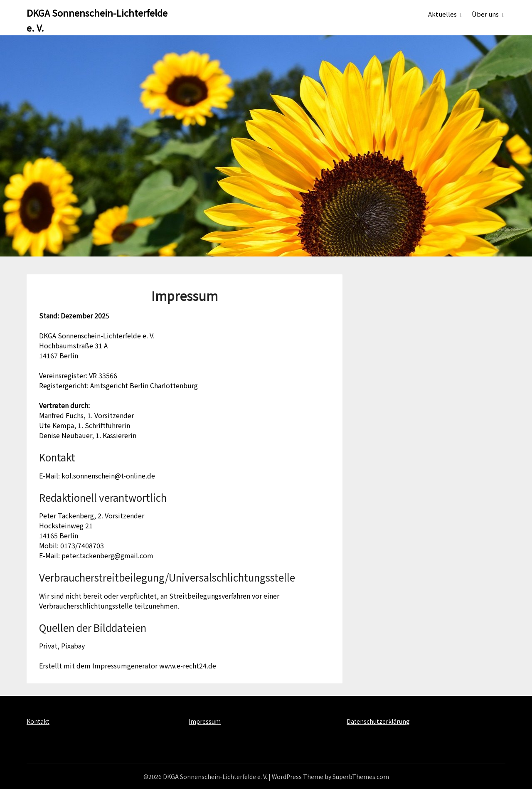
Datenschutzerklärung (378, 721)
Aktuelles (442, 14)
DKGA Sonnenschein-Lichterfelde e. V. (97, 20)
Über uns (485, 14)
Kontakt (38, 721)
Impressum (205, 721)
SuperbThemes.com (361, 777)
